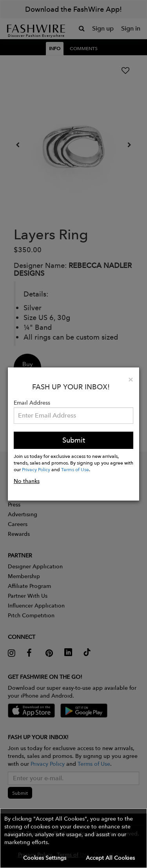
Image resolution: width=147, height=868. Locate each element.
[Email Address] (74, 416)
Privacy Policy (36, 469)
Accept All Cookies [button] (110, 858)
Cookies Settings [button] (45, 858)
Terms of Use (75, 469)
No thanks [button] (27, 481)
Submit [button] (74, 440)
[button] (73, 838)
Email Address (32, 403)
